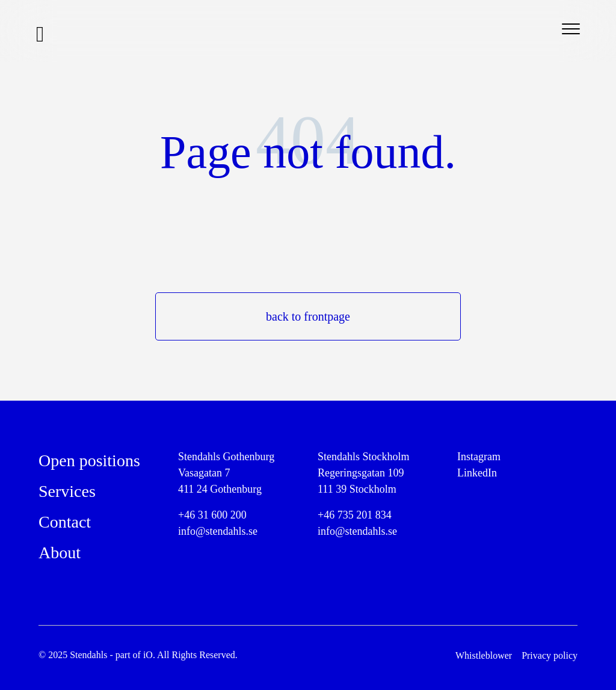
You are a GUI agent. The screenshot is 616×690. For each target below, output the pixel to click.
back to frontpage (308, 316)
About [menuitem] (60, 553)
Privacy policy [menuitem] (550, 655)
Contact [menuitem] (65, 522)
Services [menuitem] (67, 491)
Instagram (479, 457)
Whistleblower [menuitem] (484, 655)
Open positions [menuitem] (89, 461)
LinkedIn (477, 473)
